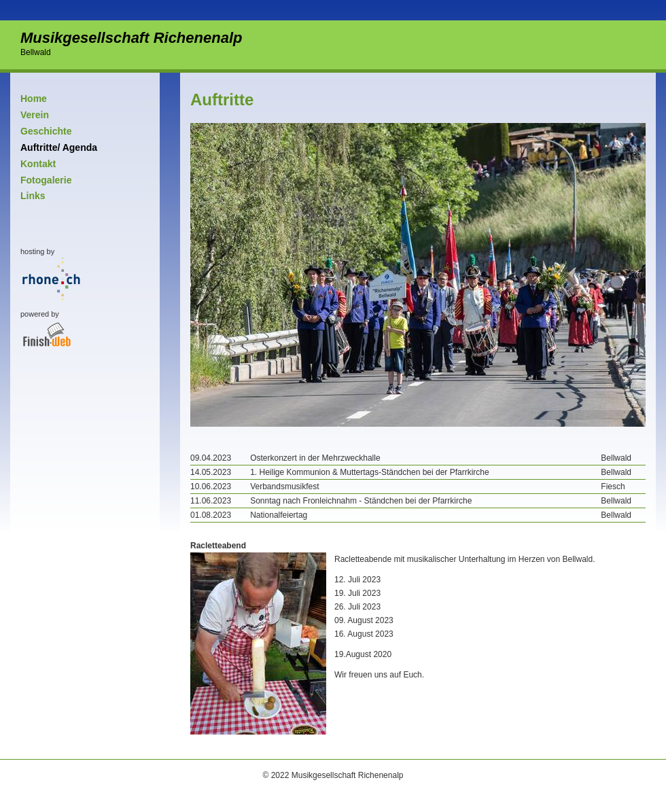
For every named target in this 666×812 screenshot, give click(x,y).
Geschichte (46, 131)
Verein (35, 115)
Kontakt (38, 164)
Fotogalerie (46, 180)
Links (33, 196)
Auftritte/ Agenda (59, 147)
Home (34, 99)
